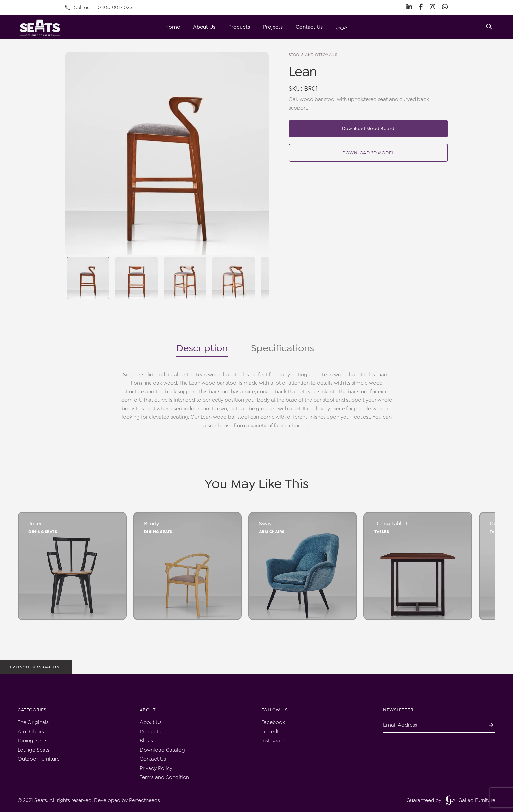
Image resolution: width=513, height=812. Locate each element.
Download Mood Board (368, 128)
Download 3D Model (368, 153)
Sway (265, 524)
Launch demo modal (36, 667)
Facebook (273, 722)
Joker (35, 524)
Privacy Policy (156, 768)
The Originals (33, 722)
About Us (204, 27)
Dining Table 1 (391, 524)
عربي (342, 27)
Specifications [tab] (283, 348)
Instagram (273, 741)
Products (239, 27)
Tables (382, 532)
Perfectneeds (144, 800)
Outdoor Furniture (39, 759)
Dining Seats (43, 532)
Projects (273, 27)
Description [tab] (202, 348)
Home (173, 27)
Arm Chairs (272, 532)
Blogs (146, 741)
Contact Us (309, 27)
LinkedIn (271, 731)
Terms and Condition (164, 777)
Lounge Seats (34, 750)
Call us (99, 8)
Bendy (151, 524)
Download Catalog (162, 750)
